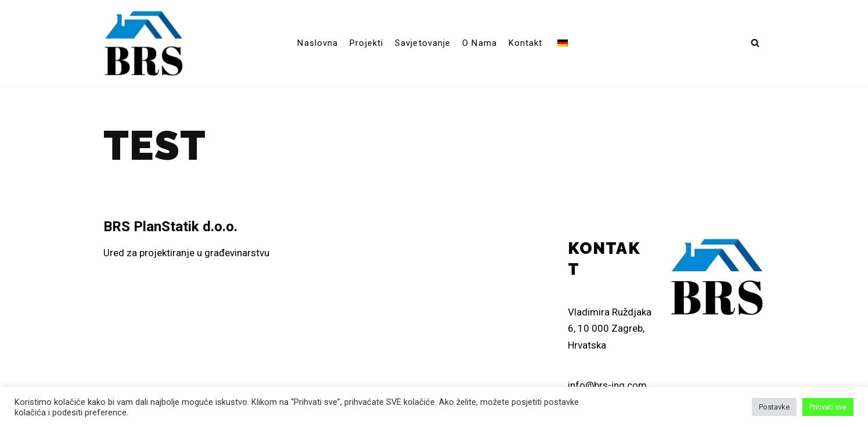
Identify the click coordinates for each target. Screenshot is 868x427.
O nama (480, 43)
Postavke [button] (774, 407)
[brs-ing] (144, 43)
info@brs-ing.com (607, 385)
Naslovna (318, 43)
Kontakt (526, 43)
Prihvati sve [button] (828, 407)
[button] (755, 43)
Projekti (366, 43)
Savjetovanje (423, 43)
